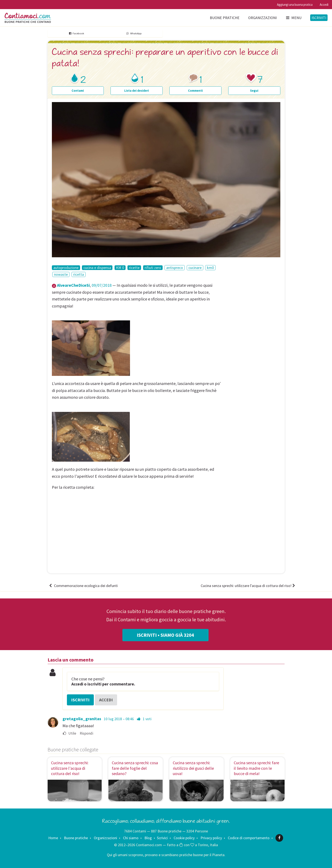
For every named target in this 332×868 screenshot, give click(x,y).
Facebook (76, 33)
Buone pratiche (225, 18)
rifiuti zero (153, 268)
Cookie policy (184, 838)
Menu (293, 18)
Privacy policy (211, 838)
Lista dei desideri (137, 91)
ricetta (79, 274)
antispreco (175, 268)
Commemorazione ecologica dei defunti (83, 586)
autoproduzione (66, 268)
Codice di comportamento (249, 838)
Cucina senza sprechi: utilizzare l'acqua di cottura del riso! (248, 586)
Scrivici (162, 838)
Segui (254, 91)
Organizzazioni (262, 18)
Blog (148, 838)
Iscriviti (319, 18)
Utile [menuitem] (69, 733)
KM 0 (120, 268)
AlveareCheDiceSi (73, 285)
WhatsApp (134, 33)
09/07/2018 (102, 285)
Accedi (324, 5)
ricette (134, 268)
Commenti (195, 91)
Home (53, 838)
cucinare (195, 268)
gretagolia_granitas (82, 719)
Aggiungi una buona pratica (295, 5)
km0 (210, 268)
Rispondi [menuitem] (86, 733)
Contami (78, 91)
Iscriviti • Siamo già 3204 (165, 635)
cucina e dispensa (97, 268)
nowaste (61, 274)
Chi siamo (131, 838)
